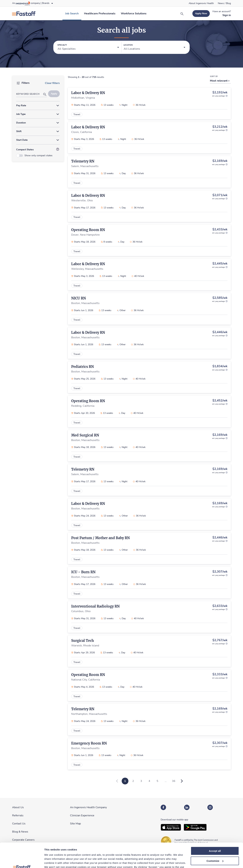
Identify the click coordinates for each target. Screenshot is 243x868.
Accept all (215, 828)
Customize (215, 838)
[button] (88, 47)
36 (174, 781)
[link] (201, 3)
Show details (52, 861)
